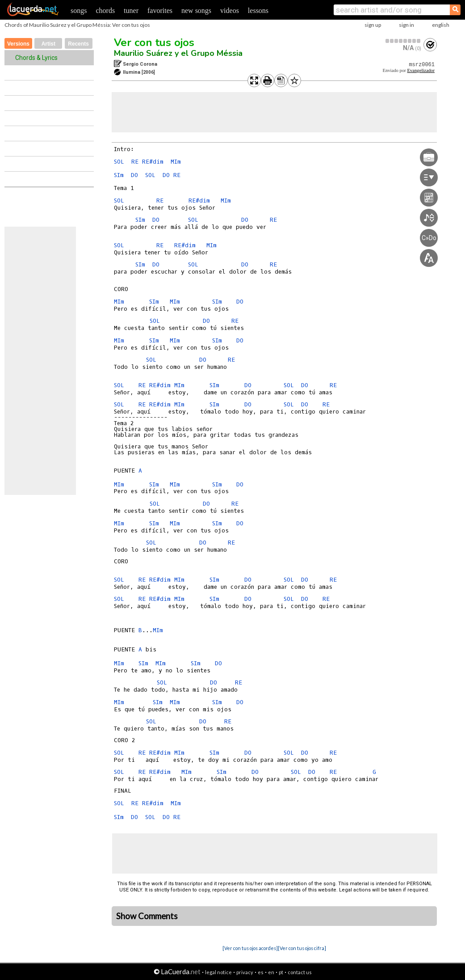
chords (105, 11)
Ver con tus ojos (154, 42)
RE (135, 162)
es (261, 972)
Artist (48, 44)
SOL (119, 162)
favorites (160, 11)
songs (79, 11)
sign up (373, 25)
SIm (119, 175)
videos (230, 11)
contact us (300, 972)
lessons (258, 11)
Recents (78, 44)
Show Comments (147, 916)
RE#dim (153, 162)
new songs (196, 11)
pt (281, 972)
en (271, 972)
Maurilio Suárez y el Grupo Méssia (178, 53)
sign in (406, 25)
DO (134, 175)
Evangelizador (421, 70)
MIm (176, 162)
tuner (131, 11)
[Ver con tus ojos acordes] (250, 948)
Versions (18, 44)
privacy (245, 972)
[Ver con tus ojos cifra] (302, 948)
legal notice (218, 972)
